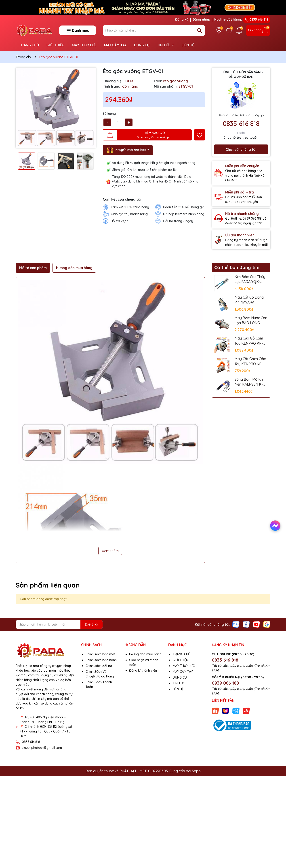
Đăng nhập (201, 19)
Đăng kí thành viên (143, 671)
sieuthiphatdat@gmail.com (42, 748)
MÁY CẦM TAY (115, 45)
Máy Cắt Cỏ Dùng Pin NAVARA (249, 300)
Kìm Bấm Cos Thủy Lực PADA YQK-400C (250, 279)
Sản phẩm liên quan (48, 585)
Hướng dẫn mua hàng (145, 654)
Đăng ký (182, 19)
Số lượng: (110, 114)
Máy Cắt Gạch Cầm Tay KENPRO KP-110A (250, 361)
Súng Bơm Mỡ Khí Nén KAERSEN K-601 (249, 382)
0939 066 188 (225, 683)
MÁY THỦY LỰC (84, 45)
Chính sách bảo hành (101, 660)
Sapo (196, 771)
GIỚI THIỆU (55, 45)
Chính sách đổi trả (99, 666)
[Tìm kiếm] (200, 30)
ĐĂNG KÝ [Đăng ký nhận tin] (91, 624)
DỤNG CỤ (142, 45)
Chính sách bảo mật (100, 654)
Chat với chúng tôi (241, 149)
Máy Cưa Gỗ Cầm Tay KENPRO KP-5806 (249, 341)
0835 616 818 (257, 19)
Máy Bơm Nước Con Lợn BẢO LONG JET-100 (251, 320)
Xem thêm (110, 551)
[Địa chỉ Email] (59, 624)
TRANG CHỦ (29, 45)
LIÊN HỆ (188, 45)
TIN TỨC (164, 45)
